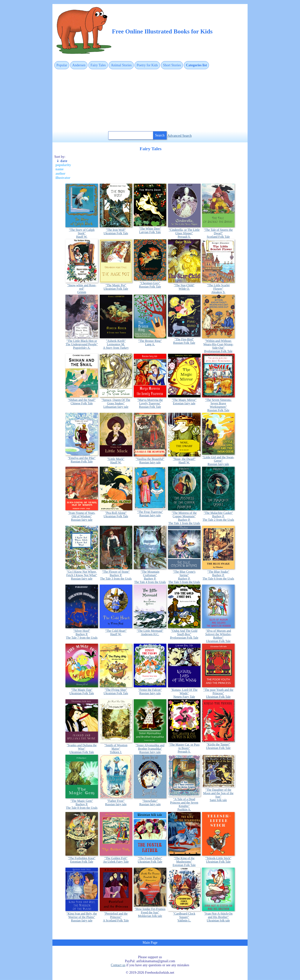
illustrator (63, 178)
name (60, 169)
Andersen (79, 65)
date (62, 161)
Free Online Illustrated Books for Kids (162, 31)
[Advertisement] (150, 101)
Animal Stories (121, 65)
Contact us (118, 965)
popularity (63, 165)
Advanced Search (179, 136)
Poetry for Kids (147, 65)
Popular (62, 65)
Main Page (150, 943)
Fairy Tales (98, 65)
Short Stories (172, 65)
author (60, 174)
